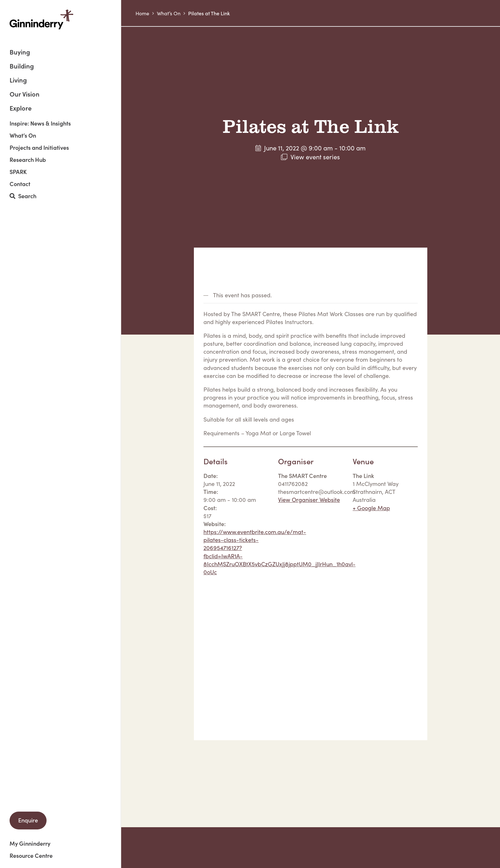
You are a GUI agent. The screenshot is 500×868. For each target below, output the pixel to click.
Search (23, 196)
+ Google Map (371, 508)
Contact (20, 184)
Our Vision (25, 94)
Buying (20, 52)
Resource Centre (31, 856)
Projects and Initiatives (39, 148)
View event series (315, 156)
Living (18, 80)
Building (22, 66)
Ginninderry (41, 19)
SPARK (18, 172)
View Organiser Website (309, 499)
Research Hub (28, 160)
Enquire (28, 820)
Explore (21, 108)
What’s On (23, 135)
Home (142, 13)
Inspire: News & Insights (40, 123)
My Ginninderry (30, 843)
